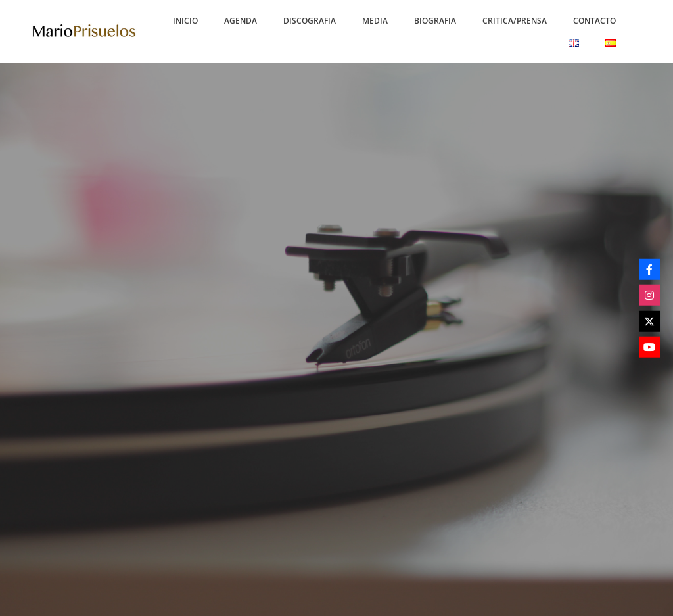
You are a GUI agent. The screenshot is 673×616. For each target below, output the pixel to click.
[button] (185, 21)
